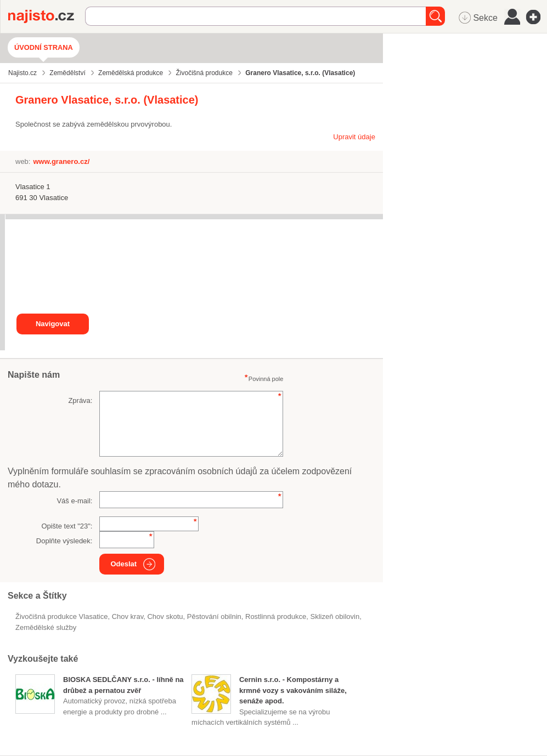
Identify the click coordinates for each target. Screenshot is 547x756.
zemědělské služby (46, 627)
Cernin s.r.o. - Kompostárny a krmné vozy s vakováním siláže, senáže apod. (293, 690)
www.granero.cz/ (61, 161)
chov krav (128, 616)
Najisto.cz (47, 16)
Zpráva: (80, 400)
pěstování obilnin (214, 616)
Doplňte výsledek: (64, 541)
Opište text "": (67, 526)
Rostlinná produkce (276, 616)
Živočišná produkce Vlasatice (61, 616)
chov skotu (165, 616)
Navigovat (53, 324)
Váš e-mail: (74, 501)
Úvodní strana (44, 47)
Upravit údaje (354, 137)
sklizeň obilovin (335, 616)
